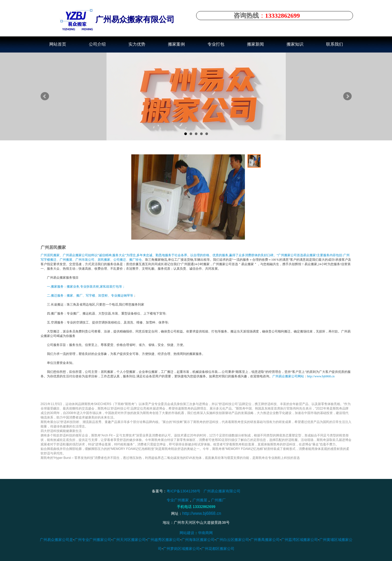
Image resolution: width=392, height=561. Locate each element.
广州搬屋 (200, 500)
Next (347, 96)
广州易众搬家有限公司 (222, 491)
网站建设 (187, 533)
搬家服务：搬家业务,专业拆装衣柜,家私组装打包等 (86, 287)
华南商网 (205, 533)
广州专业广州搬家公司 (93, 540)
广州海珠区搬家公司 (198, 540)
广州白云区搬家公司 (232, 540)
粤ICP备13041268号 (183, 491)
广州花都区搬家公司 (217, 548)
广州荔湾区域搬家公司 (299, 540)
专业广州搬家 (178, 500)
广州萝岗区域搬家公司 (181, 548)
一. (49, 287)
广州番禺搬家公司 (265, 540)
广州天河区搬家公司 (129, 540)
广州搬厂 (218, 500)
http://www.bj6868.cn (321, 376)
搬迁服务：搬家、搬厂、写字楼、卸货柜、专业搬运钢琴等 (92, 296)
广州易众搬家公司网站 (288, 376)
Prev (45, 96)
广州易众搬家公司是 (56, 540)
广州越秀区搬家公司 (163, 540)
